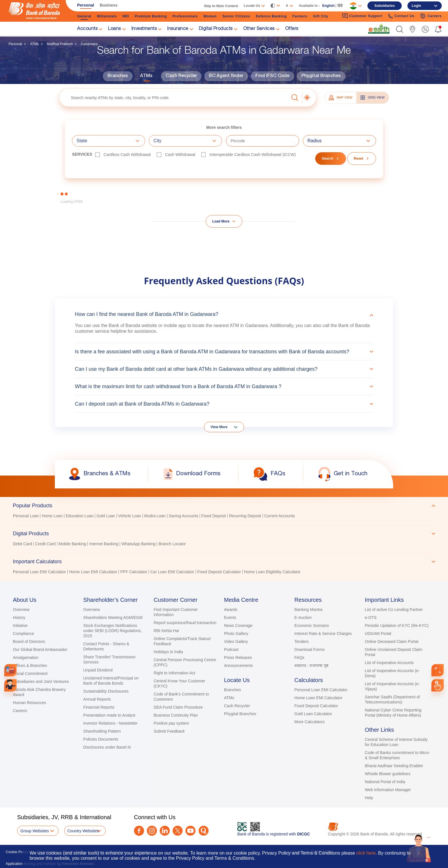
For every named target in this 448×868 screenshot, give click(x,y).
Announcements (238, 665)
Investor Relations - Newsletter (110, 723)
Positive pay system (171, 723)
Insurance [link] (178, 29)
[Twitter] (178, 831)
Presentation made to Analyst (109, 715)
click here (366, 853)
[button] (400, 29)
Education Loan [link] (80, 516)
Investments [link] (144, 29)
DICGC (304, 834)
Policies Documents (101, 739)
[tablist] (224, 536)
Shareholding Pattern (102, 731)
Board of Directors (29, 642)
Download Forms (309, 650)
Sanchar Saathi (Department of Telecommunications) (392, 699)
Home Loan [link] (52, 516)
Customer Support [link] (362, 16)
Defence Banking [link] (271, 16)
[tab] (224, 506)
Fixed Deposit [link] (214, 516)
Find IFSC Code (272, 76)
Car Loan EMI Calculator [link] (172, 572)
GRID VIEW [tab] (373, 98)
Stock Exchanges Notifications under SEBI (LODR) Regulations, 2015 (112, 631)
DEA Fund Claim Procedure (178, 707)
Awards (231, 610)
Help (369, 798)
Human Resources (29, 703)
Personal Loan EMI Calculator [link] (39, 572)
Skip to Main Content (221, 6)
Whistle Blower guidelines (388, 774)
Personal (15, 44)
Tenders (301, 642)
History (19, 618)
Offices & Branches (30, 665)
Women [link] (210, 16)
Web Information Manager (388, 790)
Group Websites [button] (35, 831)
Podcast (231, 650)
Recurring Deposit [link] (245, 516)
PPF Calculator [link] (134, 572)
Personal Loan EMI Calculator (321, 690)
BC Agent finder (226, 76)
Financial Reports (99, 707)
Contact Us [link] (401, 16)
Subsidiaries (384, 6)
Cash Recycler (181, 76)
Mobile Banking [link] (73, 544)
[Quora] (204, 831)
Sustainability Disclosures (106, 691)
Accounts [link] (87, 29)
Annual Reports (97, 699)
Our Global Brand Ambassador (40, 650)
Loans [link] (114, 29)
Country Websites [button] (83, 831)
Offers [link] (292, 29)
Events (230, 618)
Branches (118, 76)
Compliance (23, 634)
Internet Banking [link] (104, 544)
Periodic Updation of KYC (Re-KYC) (397, 626)
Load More (221, 221)
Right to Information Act (175, 673)
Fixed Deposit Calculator (316, 706)
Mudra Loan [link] (155, 516)
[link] (379, 29)
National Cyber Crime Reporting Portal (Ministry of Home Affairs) (393, 713)
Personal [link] (86, 5)
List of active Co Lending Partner (394, 610)
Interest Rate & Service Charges (323, 634)
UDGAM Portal (378, 634)
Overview (21, 610)
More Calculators (309, 722)
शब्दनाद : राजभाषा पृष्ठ (311, 665)
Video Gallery (236, 642)
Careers (20, 711)
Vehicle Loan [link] (130, 516)
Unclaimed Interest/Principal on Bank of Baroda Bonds (111, 681)
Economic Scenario (312, 626)
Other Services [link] (259, 29)
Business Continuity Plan (176, 715)
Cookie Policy (17, 852)
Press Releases (238, 657)
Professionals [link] (185, 16)
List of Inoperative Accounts (389, 663)
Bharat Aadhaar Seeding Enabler (394, 766)
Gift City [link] (321, 16)
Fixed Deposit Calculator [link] (219, 572)
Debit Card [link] (22, 544)
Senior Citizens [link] (236, 16)
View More (219, 427)
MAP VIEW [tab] (341, 98)
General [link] (84, 16)
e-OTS (371, 618)
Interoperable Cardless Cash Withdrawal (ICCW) (253, 155)
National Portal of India (385, 782)
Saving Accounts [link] (184, 516)
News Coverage (238, 626)
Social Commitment (30, 673)
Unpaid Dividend (98, 670)
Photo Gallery (236, 634)
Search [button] (327, 159)
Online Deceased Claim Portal (392, 642)
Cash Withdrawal (180, 155)
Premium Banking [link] (151, 16)
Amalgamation (26, 657)
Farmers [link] (300, 16)
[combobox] (437, 670)
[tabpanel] (224, 517)
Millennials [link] (107, 16)
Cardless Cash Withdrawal (127, 155)
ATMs (34, 44)
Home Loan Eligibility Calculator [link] (272, 572)
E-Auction (303, 618)
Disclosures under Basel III (107, 747)
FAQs (299, 657)
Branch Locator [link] (172, 544)
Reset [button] (358, 159)
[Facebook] (139, 831)
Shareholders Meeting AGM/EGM (113, 618)
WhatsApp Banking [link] (138, 544)
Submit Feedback (169, 731)
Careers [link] (431, 16)
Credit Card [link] (45, 544)
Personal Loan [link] (26, 516)
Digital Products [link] (216, 29)
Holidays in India (168, 652)
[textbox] (174, 98)
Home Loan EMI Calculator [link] (93, 572)
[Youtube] (190, 831)
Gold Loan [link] (106, 516)
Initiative (20, 626)
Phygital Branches (321, 76)
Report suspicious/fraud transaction (185, 623)
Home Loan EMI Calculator (318, 698)
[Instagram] (152, 831)
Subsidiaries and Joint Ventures (41, 681)
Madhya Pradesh (60, 44)
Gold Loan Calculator (313, 714)
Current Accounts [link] (280, 516)
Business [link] (109, 5)
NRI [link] (126, 16)
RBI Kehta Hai (166, 631)
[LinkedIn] (165, 831)
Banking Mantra (308, 610)
